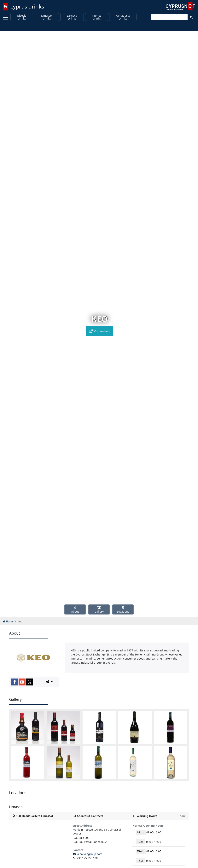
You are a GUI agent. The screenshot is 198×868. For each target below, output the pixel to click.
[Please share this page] (49, 682)
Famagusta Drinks (123, 17)
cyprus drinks (27, 6)
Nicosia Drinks (22, 17)
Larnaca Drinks (72, 17)
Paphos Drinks (97, 17)
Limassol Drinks (47, 17)
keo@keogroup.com (87, 854)
